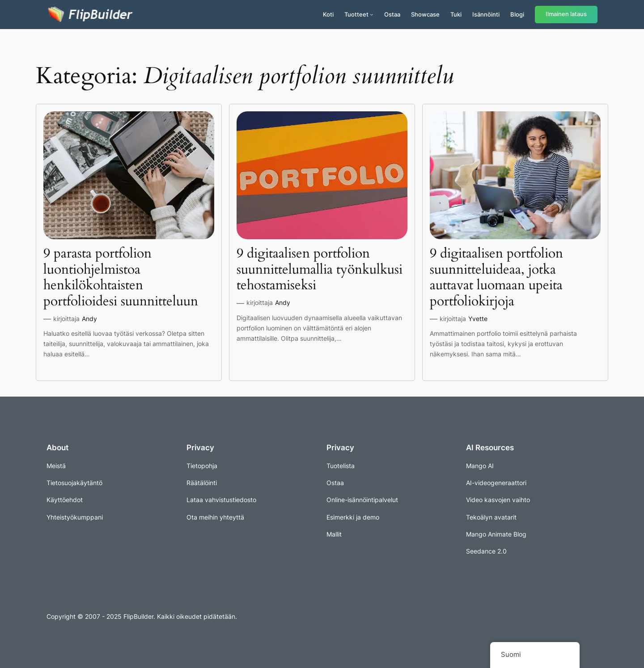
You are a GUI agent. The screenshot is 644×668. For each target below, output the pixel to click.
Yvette (478, 319)
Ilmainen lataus (566, 14)
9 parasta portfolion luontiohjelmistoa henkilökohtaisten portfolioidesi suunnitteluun (121, 278)
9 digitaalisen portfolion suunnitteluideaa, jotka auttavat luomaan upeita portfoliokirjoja (496, 278)
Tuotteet (356, 14)
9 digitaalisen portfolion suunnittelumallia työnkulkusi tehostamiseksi (320, 270)
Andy (89, 319)
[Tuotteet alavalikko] (372, 14)
